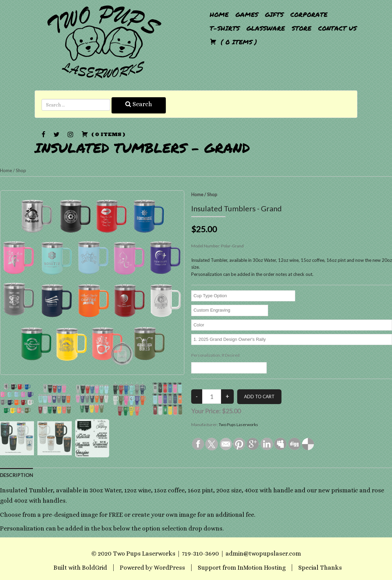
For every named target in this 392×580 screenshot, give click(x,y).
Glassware (266, 28)
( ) (233, 42)
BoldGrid (95, 568)
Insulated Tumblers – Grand (142, 148)
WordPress (169, 568)
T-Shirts (225, 28)
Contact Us (337, 28)
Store (302, 28)
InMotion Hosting (262, 568)
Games (247, 14)
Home (219, 14)
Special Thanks (320, 568)
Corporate (309, 14)
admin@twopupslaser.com (263, 554)
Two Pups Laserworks (238, 425)
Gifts (274, 14)
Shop (21, 170)
